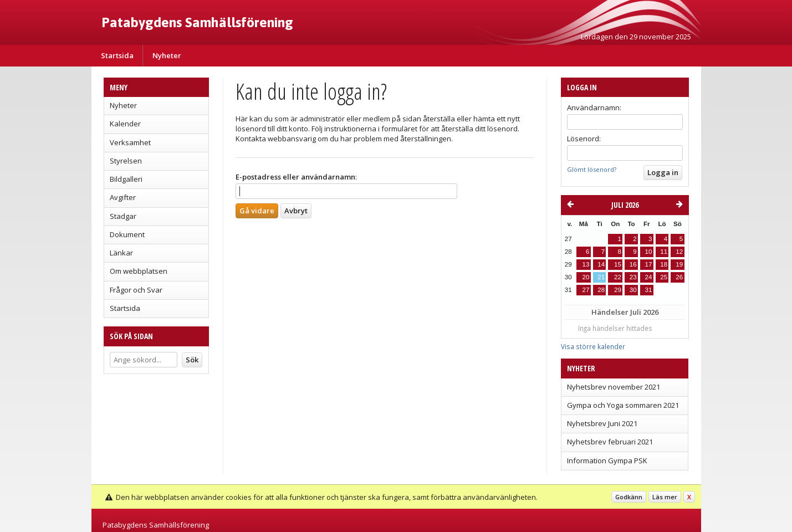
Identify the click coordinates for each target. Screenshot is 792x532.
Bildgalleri (126, 179)
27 (586, 290)
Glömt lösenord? (592, 169)
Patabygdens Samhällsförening (197, 22)
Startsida (117, 55)
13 (586, 264)
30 (633, 290)
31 (648, 290)
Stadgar (123, 216)
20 (586, 277)
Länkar (121, 253)
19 (679, 264)
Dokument (127, 234)
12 (679, 252)
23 (633, 277)
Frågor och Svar (136, 290)
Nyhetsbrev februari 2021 (610, 442)
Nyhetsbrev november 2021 (614, 387)
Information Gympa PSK (607, 461)
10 (648, 252)
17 (648, 264)
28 (601, 290)
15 (618, 264)
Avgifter (123, 197)
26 (679, 277)
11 (664, 252)
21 (601, 277)
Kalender (125, 124)
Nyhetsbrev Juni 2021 (602, 423)
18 (664, 264)
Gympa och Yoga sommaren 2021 (623, 405)
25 (664, 277)
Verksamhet (130, 142)
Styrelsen (126, 161)
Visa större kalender (593, 346)
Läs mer (665, 497)
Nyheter (167, 55)
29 (618, 290)
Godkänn (629, 497)
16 (633, 264)
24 (648, 277)
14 (601, 264)
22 (618, 277)
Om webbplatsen (139, 271)
